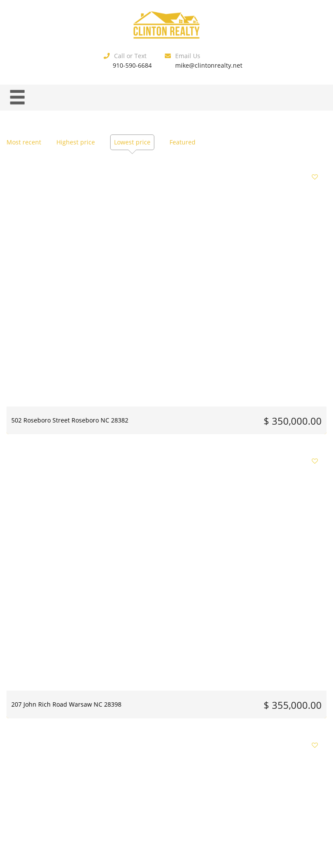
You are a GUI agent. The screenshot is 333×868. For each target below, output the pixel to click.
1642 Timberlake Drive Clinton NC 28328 (274, 533)
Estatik (184, 798)
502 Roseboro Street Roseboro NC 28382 (55, 257)
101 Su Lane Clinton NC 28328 (165, 529)
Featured (183, 142)
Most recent (24, 142)
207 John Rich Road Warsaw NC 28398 (166, 257)
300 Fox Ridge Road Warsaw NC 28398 (271, 257)
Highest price (76, 142)
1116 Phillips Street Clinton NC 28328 (275, 671)
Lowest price (132, 142)
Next (258, 745)
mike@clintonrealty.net (209, 65)
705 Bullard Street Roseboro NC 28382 (162, 671)
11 (165, 745)
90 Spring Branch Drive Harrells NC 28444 (155, 395)
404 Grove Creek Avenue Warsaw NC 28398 (47, 395)
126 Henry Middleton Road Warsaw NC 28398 (50, 533)
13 (197, 745)
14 (213, 745)
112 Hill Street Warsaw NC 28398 (268, 395)
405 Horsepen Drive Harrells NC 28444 (52, 671)
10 (149, 745)
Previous (74, 745)
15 (229, 745)
